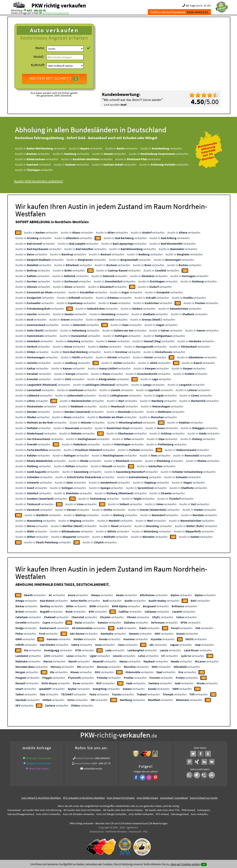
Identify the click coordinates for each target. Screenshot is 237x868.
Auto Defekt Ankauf (147, 798)
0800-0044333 (102, 758)
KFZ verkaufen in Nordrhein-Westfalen (84, 798)
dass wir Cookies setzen (185, 864)
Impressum (135, 832)
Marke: (40, 48)
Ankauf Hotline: (83, 763)
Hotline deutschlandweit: (179, 12)
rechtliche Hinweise (116, 832)
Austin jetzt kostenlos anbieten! (39, 181)
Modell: (39, 57)
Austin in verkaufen (41, 148)
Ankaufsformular (93, 769)
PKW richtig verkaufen (59, 5)
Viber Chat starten (39, 769)
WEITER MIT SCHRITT (54, 78)
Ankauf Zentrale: (85, 758)
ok (204, 864)
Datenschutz (97, 832)
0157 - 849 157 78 (36, 10)
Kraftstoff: (38, 65)
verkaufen (35, 595)
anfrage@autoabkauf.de (56, 13)
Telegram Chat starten (39, 763)
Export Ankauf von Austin (204, 798)
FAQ (145, 832)
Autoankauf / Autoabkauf (174, 798)
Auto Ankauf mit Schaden (121, 798)
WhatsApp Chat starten (39, 758)
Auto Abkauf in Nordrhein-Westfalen (41, 798)
